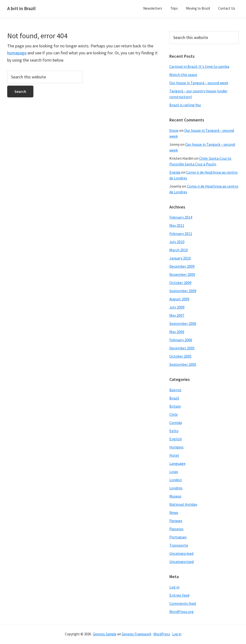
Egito (174, 431)
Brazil (174, 398)
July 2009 (177, 307)
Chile (174, 414)
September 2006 (183, 323)
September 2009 (183, 291)
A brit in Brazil (21, 8)
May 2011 (177, 225)
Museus (175, 496)
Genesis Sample (105, 634)
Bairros (175, 390)
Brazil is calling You (185, 105)
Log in (174, 587)
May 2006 (177, 332)
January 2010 (180, 258)
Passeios (176, 529)
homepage (17, 53)
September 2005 (183, 364)
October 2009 (180, 283)
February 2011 (181, 234)
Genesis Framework (137, 634)
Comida (176, 423)
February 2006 (181, 340)
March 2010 (179, 250)
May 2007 (177, 315)
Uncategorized (181, 562)
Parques (176, 521)
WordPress (162, 634)
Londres (176, 488)
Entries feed (179, 595)
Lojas (174, 472)
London (176, 480)
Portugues (178, 537)
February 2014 (181, 217)
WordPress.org (181, 612)
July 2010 (177, 242)
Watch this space (183, 75)
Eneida (175, 172)
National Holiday (183, 504)
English (176, 439)
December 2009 (182, 266)
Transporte (179, 545)
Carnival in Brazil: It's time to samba (199, 66)
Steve (174, 130)
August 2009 (179, 299)
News (174, 512)
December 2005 (182, 348)
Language (177, 463)
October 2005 (180, 356)
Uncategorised (181, 553)
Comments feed (183, 603)
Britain (175, 406)
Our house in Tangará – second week (199, 83)
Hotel (174, 455)
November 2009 (182, 274)
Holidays (176, 447)
